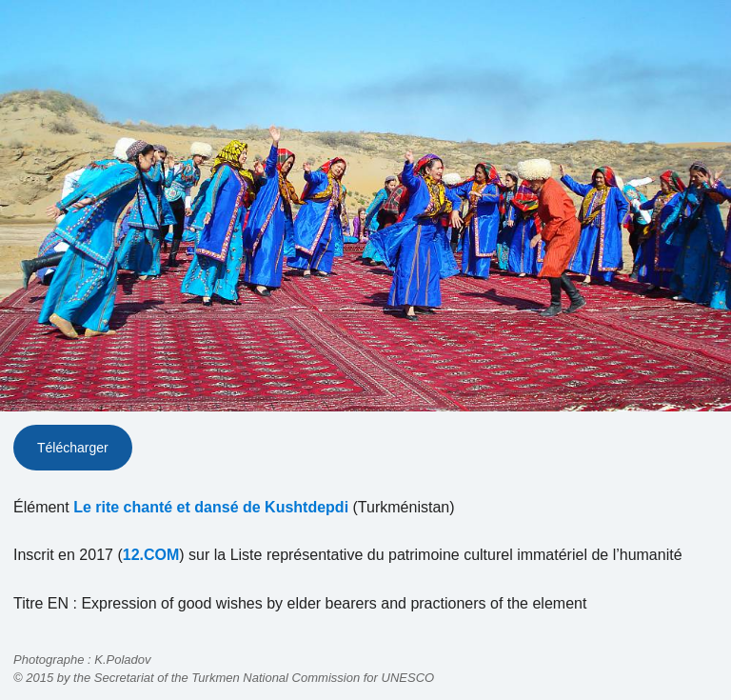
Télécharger (73, 448)
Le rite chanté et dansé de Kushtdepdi (211, 507)
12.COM (151, 555)
